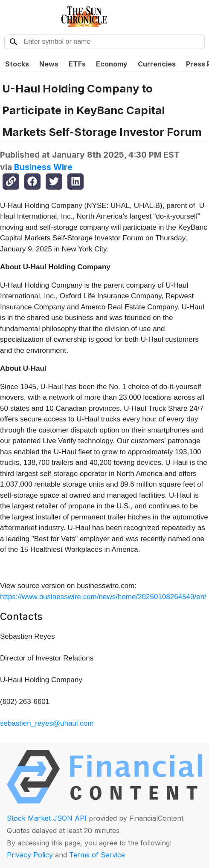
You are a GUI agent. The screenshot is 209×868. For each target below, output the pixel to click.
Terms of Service (97, 855)
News (49, 64)
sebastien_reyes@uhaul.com (47, 723)
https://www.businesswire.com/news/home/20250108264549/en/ (103, 597)
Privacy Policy (30, 855)
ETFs (77, 64)
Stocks (17, 64)
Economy (112, 64)
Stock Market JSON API (47, 818)
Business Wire (43, 167)
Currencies (157, 64)
